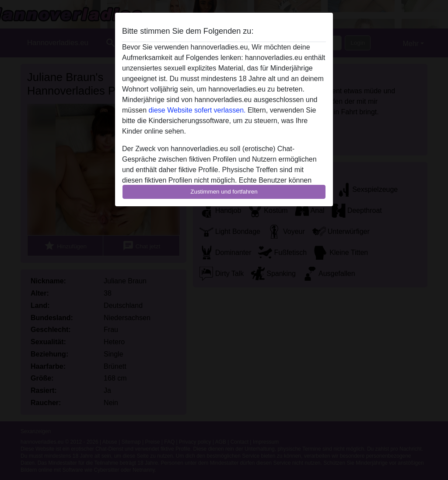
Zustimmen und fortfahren (224, 192)
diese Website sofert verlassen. (197, 110)
